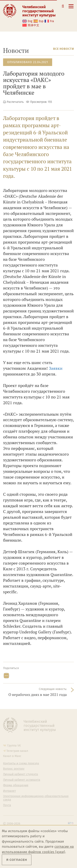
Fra (52, 21)
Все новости (64, 49)
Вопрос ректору (14, 769)
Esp (41, 21)
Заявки (56, 368)
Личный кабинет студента (21, 774)
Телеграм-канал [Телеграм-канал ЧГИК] (17, 751)
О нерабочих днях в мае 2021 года (38, 695)
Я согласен (17, 860)
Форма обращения (16, 785)
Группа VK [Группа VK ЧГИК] (14, 746)
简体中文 (33, 25)
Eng (30, 21)
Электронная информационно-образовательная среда (36, 798)
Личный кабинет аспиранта (22, 780)
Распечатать (15, 102)
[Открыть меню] (71, 9)
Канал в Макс (12, 756)
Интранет (9, 791)
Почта (7, 805)
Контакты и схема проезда (21, 764)
